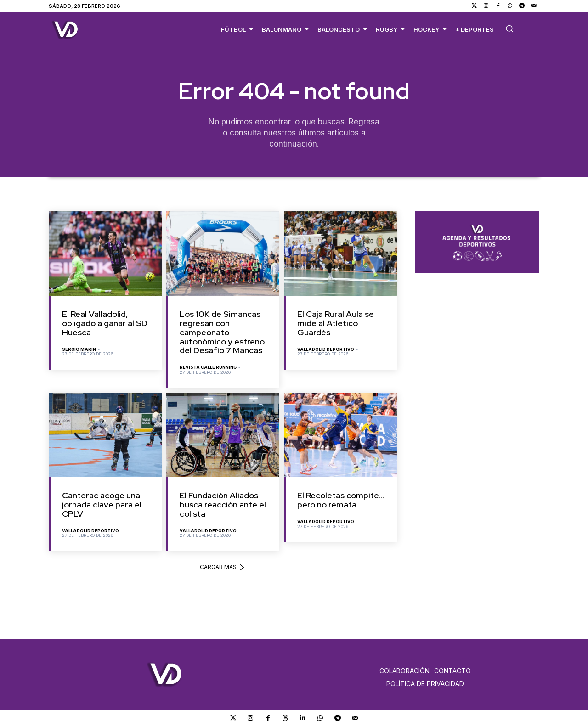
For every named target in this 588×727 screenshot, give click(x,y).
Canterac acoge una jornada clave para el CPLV (102, 505)
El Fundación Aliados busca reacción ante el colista (223, 505)
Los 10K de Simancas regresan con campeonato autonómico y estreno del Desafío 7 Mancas (222, 333)
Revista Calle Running (208, 368)
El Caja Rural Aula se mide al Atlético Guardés (336, 324)
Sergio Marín (79, 349)
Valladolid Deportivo (326, 349)
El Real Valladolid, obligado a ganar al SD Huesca (105, 324)
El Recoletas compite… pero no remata (341, 500)
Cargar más (223, 567)
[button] (509, 28)
